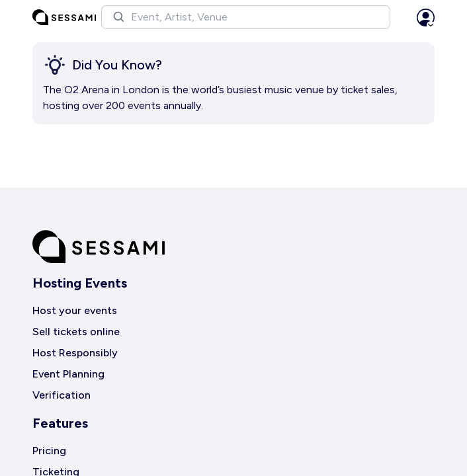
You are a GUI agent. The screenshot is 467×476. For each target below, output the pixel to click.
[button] (246, 17)
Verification (62, 395)
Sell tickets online (76, 332)
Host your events (75, 310)
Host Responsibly (75, 353)
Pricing (49, 451)
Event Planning (68, 374)
